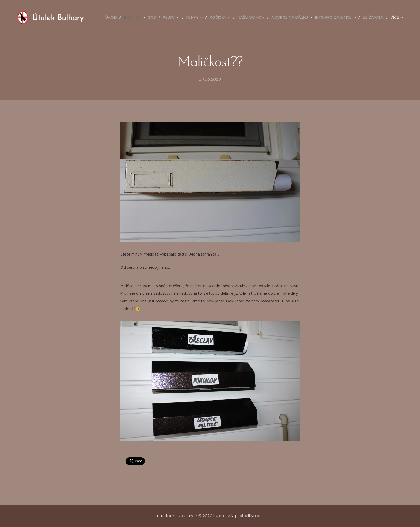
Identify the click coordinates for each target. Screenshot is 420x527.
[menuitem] (114, 17)
